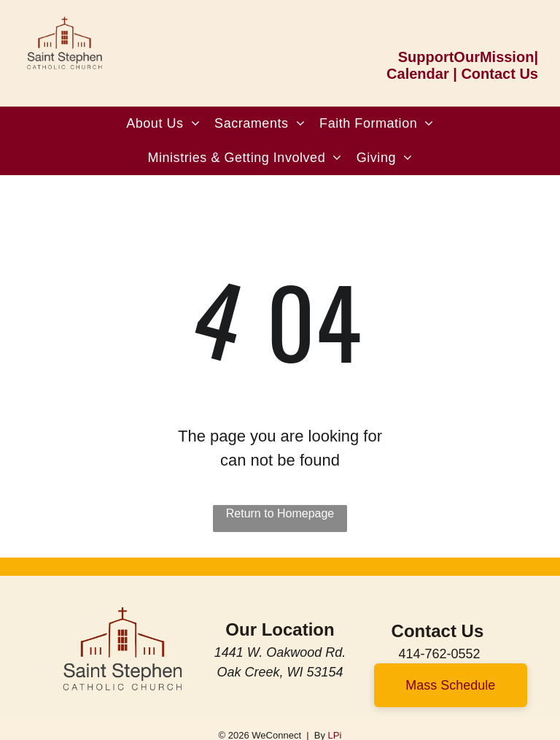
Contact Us (499, 74)
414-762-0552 (439, 654)
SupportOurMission (466, 57)
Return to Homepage (280, 513)
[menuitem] (163, 124)
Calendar (418, 74)
